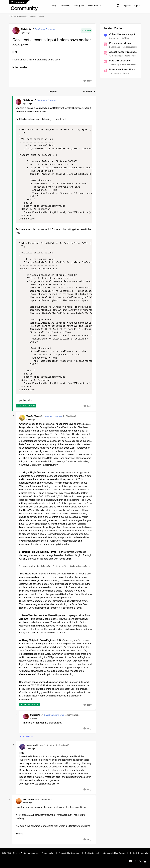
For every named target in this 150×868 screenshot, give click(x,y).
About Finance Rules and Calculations (122, 52)
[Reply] (87, 81)
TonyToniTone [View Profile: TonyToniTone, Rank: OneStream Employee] (33, 416)
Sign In (137, 6)
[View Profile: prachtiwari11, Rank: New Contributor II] (22, 747)
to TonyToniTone (72, 715)
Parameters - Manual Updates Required (120, 43)
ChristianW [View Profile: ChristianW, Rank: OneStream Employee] (26, 29)
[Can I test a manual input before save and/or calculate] (27, 104)
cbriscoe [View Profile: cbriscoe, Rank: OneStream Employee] (126, 73)
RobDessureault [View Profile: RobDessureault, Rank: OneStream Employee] (129, 47)
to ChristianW (70, 416)
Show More (26, 736)
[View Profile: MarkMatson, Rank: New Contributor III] (19, 801)
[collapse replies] (10, 100)
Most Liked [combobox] (89, 92)
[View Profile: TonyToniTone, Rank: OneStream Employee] (22, 418)
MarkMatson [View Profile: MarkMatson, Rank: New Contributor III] (29, 799)
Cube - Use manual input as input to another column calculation (123, 34)
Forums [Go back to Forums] (33, 16)
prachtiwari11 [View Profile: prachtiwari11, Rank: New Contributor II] (32, 745)
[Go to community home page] (23, 6)
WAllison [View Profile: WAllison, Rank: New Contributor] (126, 38)
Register (127, 6)
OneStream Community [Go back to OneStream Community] (18, 16)
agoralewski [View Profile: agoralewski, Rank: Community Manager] (130, 56)
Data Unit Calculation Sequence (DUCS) (120, 61)
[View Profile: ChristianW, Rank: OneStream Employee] (16, 31)
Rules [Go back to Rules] (42, 16)
